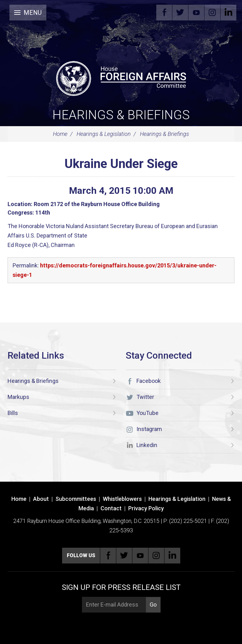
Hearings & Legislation (104, 134)
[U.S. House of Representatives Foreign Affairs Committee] (121, 77)
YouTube (196, 13)
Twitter (180, 13)
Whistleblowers (122, 499)
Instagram (212, 13)
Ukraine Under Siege (121, 164)
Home (60, 134)
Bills (13, 413)
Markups (18, 397)
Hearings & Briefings (121, 115)
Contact (111, 508)
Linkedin (228, 13)
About (41, 499)
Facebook (164, 13)
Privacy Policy (146, 508)
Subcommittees (76, 499)
